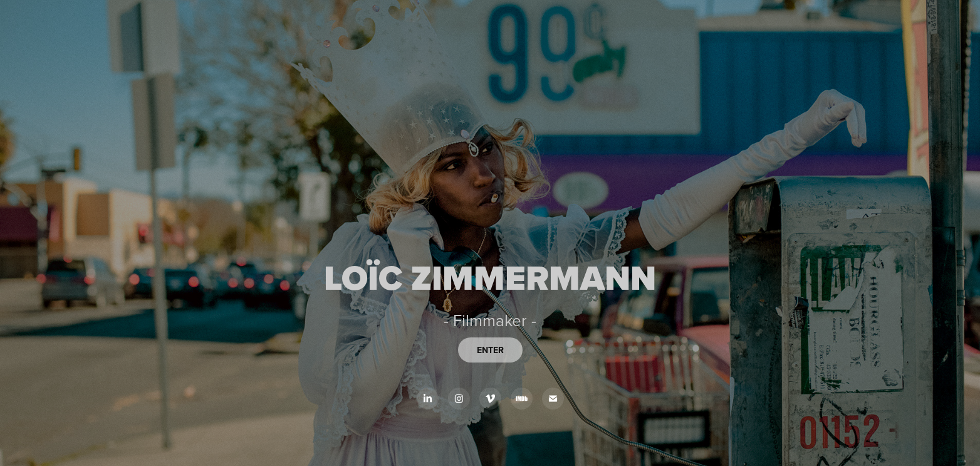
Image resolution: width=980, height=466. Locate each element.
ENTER (490, 350)
